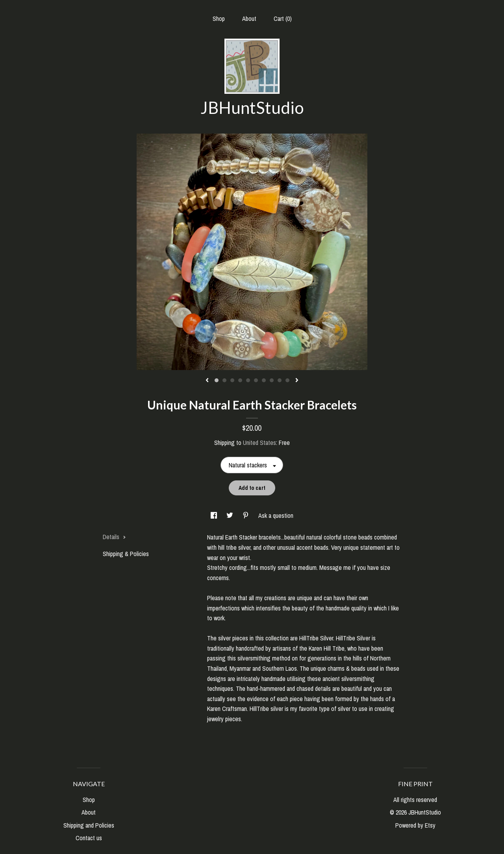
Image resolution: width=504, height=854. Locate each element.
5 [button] (248, 380)
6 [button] (256, 380)
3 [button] (232, 380)
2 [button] (224, 380)
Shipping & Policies (126, 554)
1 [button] (217, 380)
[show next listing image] (297, 381)
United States (259, 443)
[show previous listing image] (207, 381)
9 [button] (280, 380)
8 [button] (272, 380)
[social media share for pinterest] (246, 515)
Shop (219, 19)
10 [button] (287, 380)
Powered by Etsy (415, 825)
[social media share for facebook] (215, 515)
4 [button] (240, 380)
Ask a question (276, 515)
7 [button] (264, 380)
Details (114, 537)
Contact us (89, 838)
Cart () (283, 19)
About (249, 19)
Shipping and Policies (89, 825)
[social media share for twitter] (231, 515)
